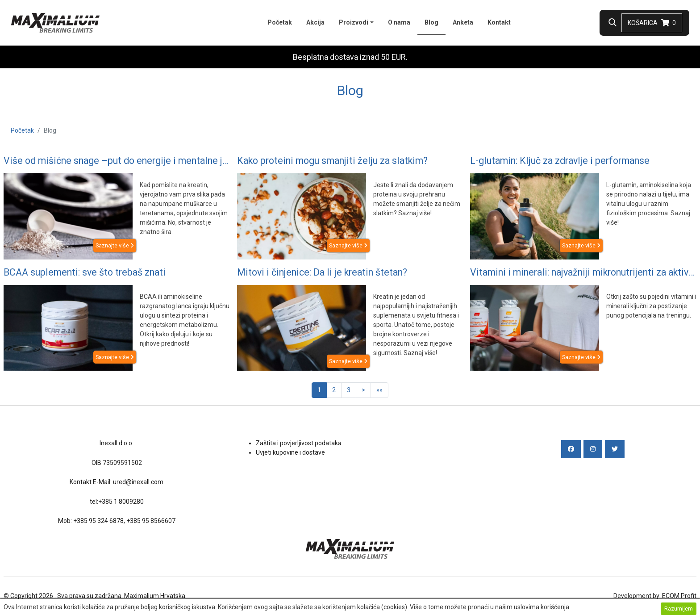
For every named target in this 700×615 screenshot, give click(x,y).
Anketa (463, 22)
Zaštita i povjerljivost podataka (299, 443)
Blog (435, 22)
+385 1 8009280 (121, 502)
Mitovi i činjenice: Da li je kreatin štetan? (322, 272)
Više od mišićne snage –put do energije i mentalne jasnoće (117, 161)
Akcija (315, 22)
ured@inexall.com (138, 482)
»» (379, 390)
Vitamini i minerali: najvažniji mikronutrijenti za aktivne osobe (583, 272)
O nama (399, 22)
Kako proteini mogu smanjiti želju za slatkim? (332, 161)
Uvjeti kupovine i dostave (290, 452)
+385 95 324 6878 (98, 521)
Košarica (652, 23)
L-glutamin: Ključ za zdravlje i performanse (560, 161)
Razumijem (679, 609)
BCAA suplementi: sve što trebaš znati (85, 272)
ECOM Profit (679, 596)
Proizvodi (354, 22)
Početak (280, 22)
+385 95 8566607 (151, 521)
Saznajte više (115, 245)
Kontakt (499, 22)
